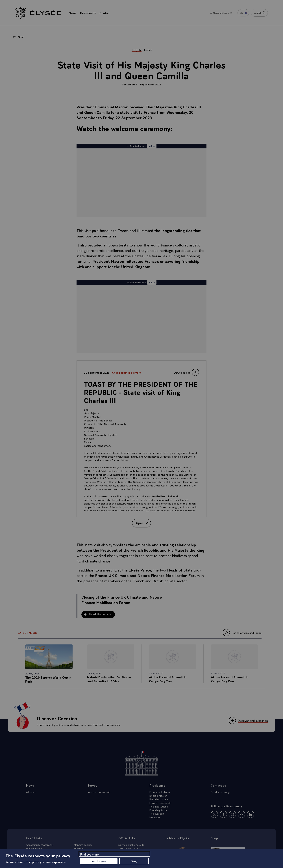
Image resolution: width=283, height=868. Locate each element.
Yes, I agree (99, 861)
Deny (134, 861)
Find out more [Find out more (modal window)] (89, 854)
